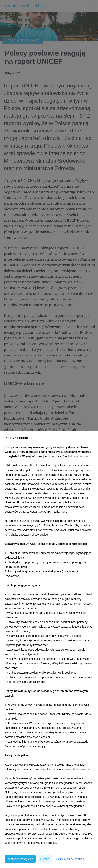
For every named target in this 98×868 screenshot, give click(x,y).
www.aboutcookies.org (79, 769)
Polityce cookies (78, 456)
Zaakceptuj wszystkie (20, 859)
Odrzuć (45, 859)
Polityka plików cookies (70, 859)
